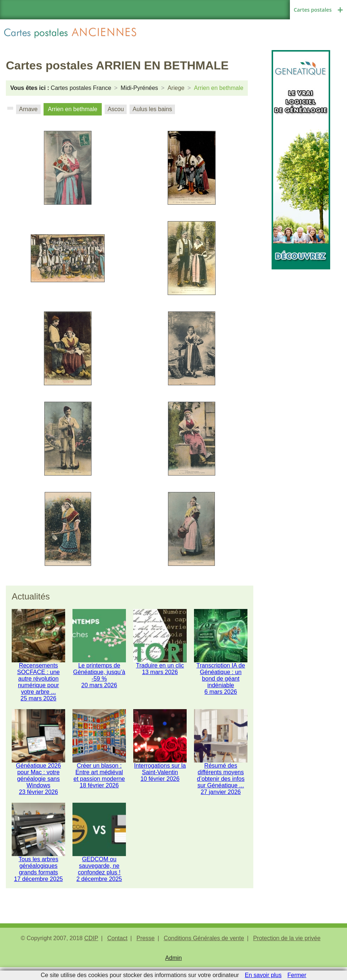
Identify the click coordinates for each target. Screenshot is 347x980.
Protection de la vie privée (287, 953)
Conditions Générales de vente (204, 953)
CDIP (91, 953)
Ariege (176, 88)
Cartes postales (313, 10)
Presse (146, 953)
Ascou (116, 109)
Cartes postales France (81, 88)
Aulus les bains (152, 109)
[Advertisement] (301, 379)
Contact (117, 953)
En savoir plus (263, 975)
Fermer (297, 975)
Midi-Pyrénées (139, 88)
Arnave (28, 109)
